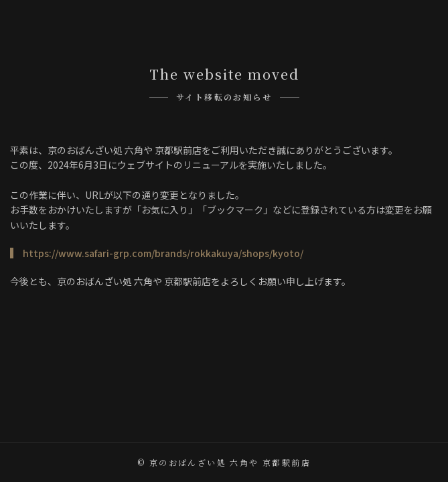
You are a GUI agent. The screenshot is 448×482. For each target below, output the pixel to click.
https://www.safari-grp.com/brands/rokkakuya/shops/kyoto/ (163, 253)
